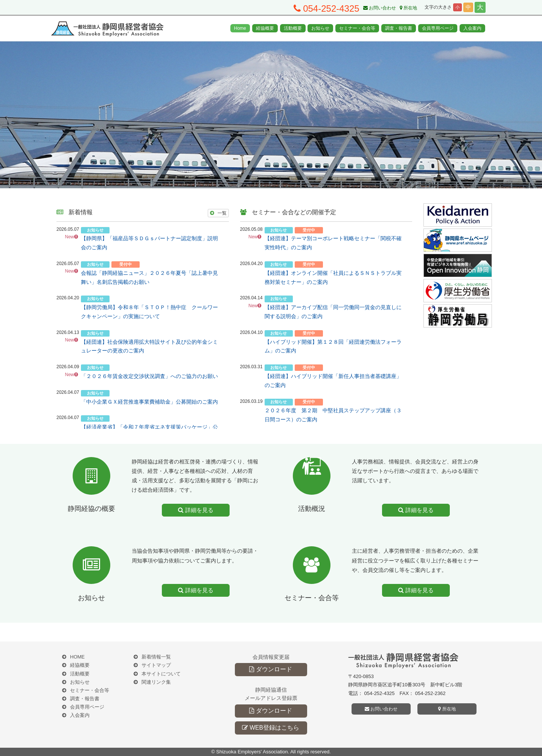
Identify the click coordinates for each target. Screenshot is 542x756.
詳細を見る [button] (196, 510)
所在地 (408, 8)
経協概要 (265, 28)
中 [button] (468, 7)
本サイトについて (161, 674)
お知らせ (320, 28)
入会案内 (472, 28)
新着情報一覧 (156, 657)
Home (240, 28)
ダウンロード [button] (270, 669)
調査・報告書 (399, 28)
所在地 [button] (447, 709)
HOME (77, 657)
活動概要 (293, 28)
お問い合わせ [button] (381, 709)
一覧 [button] (218, 213)
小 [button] (458, 7)
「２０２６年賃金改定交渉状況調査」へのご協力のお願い (149, 376)
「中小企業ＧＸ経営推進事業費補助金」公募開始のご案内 (149, 402)
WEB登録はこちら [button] (271, 728)
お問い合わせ (380, 8)
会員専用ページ (438, 28)
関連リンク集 (156, 682)
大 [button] (480, 7)
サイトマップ (156, 665)
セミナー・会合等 (357, 28)
